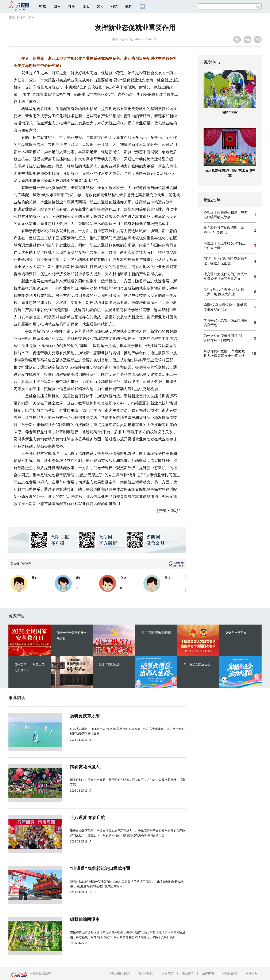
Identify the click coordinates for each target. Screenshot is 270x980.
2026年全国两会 (236, 633)
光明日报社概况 (120, 974)
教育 (129, 6)
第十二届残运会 (109, 664)
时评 (71, 6)
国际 (57, 6)
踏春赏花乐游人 (85, 767)
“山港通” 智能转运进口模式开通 (100, 868)
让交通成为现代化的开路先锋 (225, 274)
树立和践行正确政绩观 (156, 633)
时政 (43, 6)
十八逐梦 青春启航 (87, 818)
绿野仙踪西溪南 (85, 919)
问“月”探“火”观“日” (218, 259)
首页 (11, 18)
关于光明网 (146, 974)
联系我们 (188, 974)
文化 (100, 6)
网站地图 (251, 974)
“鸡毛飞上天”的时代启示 (222, 289)
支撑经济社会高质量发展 (222, 279)
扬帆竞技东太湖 (85, 716)
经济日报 (127, 39)
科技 (114, 6)
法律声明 (208, 974)
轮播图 (21, 18)
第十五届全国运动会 (197, 664)
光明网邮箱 (230, 974)
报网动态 (167, 974)
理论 (86, 6)
